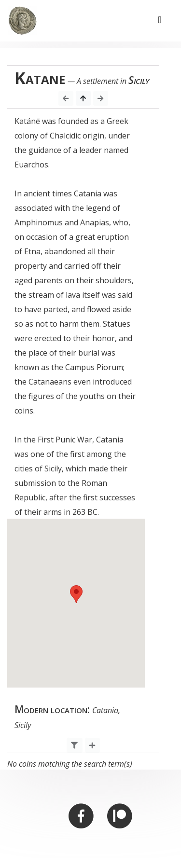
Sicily (139, 80)
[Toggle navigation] (160, 21)
